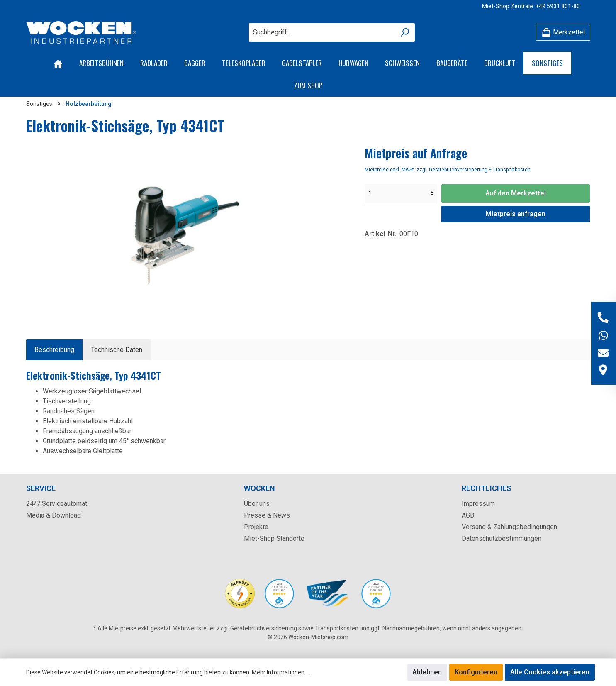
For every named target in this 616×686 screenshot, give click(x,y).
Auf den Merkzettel (516, 193)
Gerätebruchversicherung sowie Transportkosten (294, 628)
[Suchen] (405, 32)
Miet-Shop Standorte (274, 538)
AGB (468, 515)
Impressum (478, 504)
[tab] (54, 350)
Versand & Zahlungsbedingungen (509, 527)
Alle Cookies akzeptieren (550, 672)
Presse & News (267, 515)
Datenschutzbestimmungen (502, 538)
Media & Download (54, 515)
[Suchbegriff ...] (322, 32)
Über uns (257, 504)
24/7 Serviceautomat (57, 504)
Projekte (256, 527)
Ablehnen (427, 672)
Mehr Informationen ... (281, 672)
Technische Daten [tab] (117, 350)
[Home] (58, 63)
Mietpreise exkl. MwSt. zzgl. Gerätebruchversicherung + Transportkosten (448, 170)
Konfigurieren (476, 672)
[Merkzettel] (563, 32)
